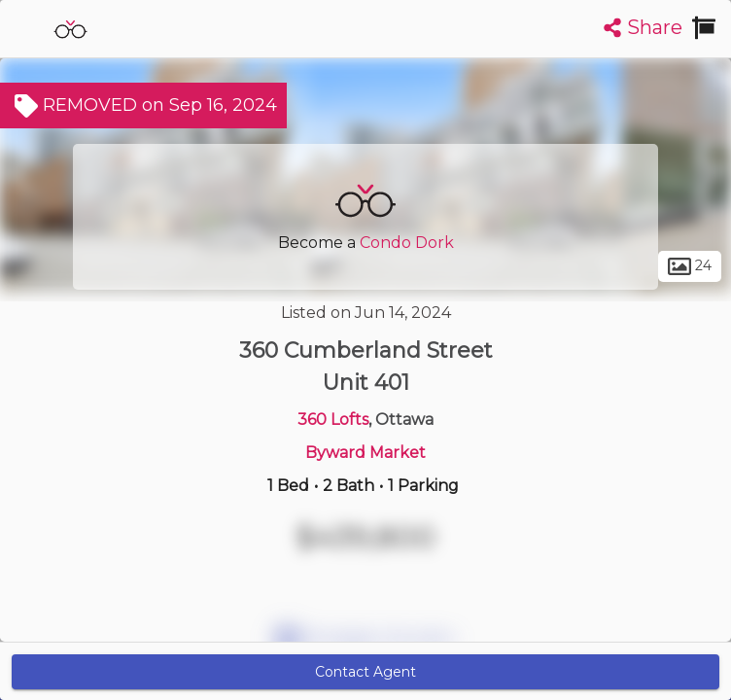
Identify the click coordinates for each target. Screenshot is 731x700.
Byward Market (365, 453)
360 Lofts (333, 420)
